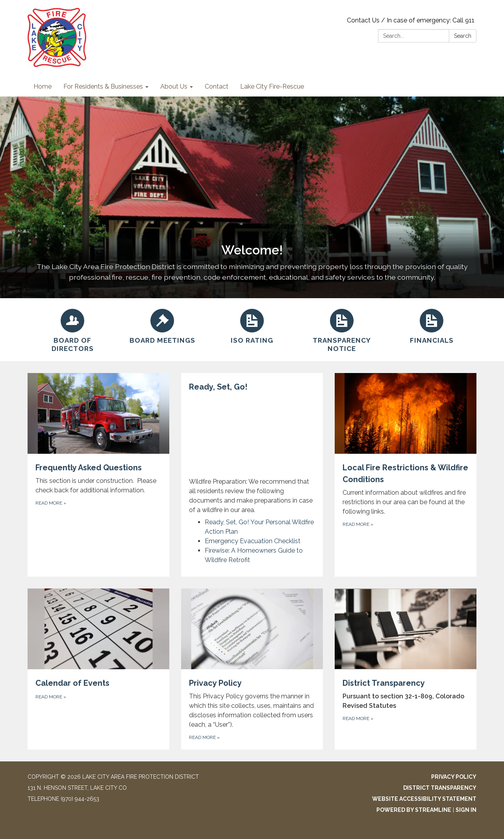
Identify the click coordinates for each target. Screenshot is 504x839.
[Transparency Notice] (342, 330)
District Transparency (440, 788)
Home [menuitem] (43, 86)
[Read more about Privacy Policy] (252, 669)
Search (463, 36)
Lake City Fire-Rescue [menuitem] (272, 86)
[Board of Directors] (72, 330)
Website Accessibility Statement (424, 799)
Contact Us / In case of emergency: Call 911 (411, 20)
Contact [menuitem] (217, 86)
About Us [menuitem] (174, 86)
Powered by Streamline (414, 810)
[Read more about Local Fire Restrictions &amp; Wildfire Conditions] (406, 475)
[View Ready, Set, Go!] (252, 448)
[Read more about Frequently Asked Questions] (98, 475)
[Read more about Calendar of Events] (98, 669)
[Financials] (432, 325)
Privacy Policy (454, 777)
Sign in (466, 810)
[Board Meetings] (162, 325)
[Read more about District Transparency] (406, 669)
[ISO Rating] (252, 325)
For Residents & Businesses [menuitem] (103, 86)
